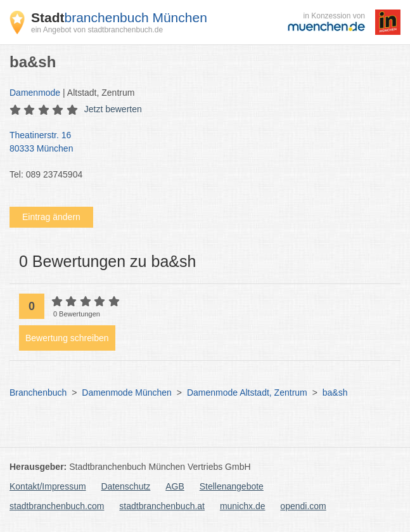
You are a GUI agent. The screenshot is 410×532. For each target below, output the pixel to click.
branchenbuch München (119, 17)
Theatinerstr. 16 (199, 143)
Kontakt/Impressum (48, 486)
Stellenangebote (232, 486)
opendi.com (303, 506)
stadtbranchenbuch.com (57, 506)
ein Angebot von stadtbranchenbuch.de (97, 30)
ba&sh (335, 393)
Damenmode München (127, 393)
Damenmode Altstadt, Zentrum (247, 393)
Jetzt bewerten (113, 109)
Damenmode (35, 93)
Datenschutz (126, 486)
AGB (175, 486)
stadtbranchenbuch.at (162, 506)
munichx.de (243, 506)
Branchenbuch (38, 393)
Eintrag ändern (51, 217)
